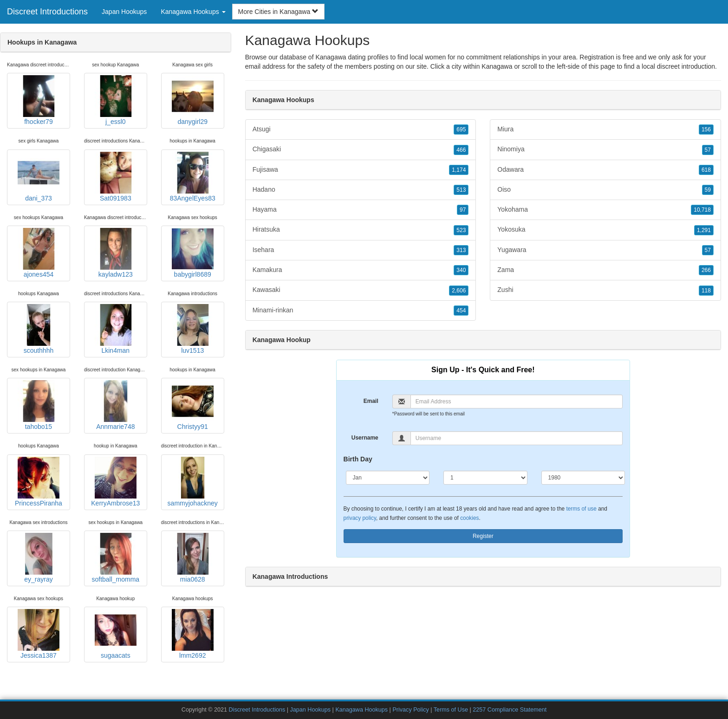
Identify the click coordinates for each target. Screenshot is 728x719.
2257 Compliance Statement (510, 710)
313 (461, 250)
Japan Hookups (124, 12)
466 (461, 150)
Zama (605, 270)
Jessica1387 (39, 634)
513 (461, 190)
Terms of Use (451, 710)
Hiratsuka (361, 230)
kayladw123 (116, 253)
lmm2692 (193, 634)
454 (461, 311)
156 (706, 130)
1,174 (459, 170)
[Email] (517, 402)
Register (483, 536)
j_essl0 (116, 100)
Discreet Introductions (47, 12)
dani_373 (39, 177)
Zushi (605, 290)
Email (371, 401)
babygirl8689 (193, 253)
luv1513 (193, 329)
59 (708, 190)
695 (461, 130)
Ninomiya (605, 149)
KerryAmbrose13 (115, 482)
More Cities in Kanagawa (279, 12)
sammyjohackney (193, 482)
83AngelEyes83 (193, 177)
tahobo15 (39, 405)
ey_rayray (39, 558)
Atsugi (361, 130)
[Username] (517, 438)
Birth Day (358, 459)
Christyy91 (193, 405)
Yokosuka (605, 230)
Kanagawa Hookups (361, 710)
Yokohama (605, 210)
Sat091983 (116, 177)
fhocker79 (39, 100)
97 (463, 210)
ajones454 (39, 253)
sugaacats (116, 634)
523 (461, 230)
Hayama (361, 210)
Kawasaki (361, 290)
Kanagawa (497, 66)
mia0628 (193, 558)
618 (706, 170)
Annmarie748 (116, 405)
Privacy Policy (410, 710)
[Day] (485, 478)
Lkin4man (116, 329)
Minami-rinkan (361, 311)
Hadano (361, 190)
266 (706, 270)
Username (365, 438)
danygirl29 (193, 100)
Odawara (605, 170)
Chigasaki (361, 149)
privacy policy (360, 518)
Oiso (605, 190)
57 (708, 150)
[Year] (583, 478)
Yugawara (605, 250)
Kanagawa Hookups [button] (193, 12)
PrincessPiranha (39, 482)
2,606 (459, 291)
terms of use (581, 509)
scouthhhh (39, 329)
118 (706, 291)
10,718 (702, 210)
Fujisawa (361, 170)
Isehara (361, 250)
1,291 (704, 230)
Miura (605, 130)
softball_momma (115, 558)
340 (461, 270)
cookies (469, 518)
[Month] (388, 478)
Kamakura (361, 270)
